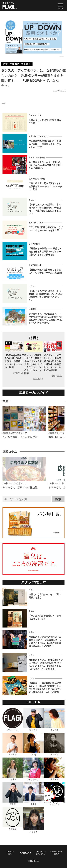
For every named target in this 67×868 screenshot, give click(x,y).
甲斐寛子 (54, 720)
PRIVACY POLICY (41, 853)
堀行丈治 (13, 744)
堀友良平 (33, 720)
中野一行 (54, 744)
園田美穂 (54, 769)
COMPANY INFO (56, 853)
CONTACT (25, 853)
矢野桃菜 (13, 819)
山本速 (33, 794)
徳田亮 (13, 794)
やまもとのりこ (33, 769)
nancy (33, 744)
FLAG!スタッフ (13, 720)
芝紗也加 (13, 769)
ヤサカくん (54, 794)
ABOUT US (10, 853)
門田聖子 (33, 820)
